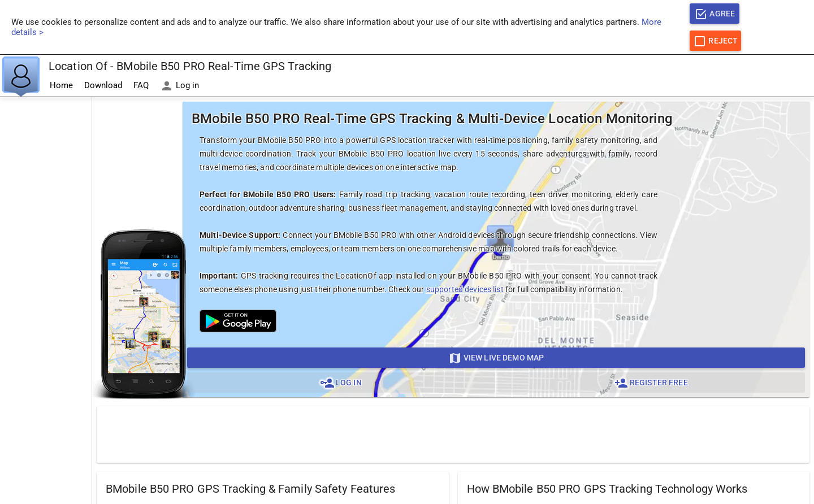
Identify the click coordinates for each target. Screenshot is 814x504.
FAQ (141, 85)
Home (61, 85)
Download (103, 85)
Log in (179, 86)
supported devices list (465, 289)
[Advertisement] (46, 267)
